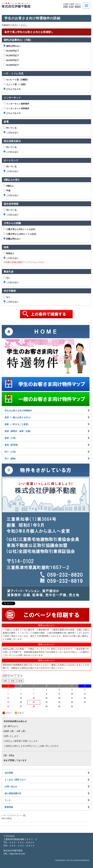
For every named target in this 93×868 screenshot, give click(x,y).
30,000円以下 (11, 65)
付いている (10, 128)
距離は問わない (12, 239)
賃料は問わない (12, 46)
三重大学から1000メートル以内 (20, 234)
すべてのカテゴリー (13, 815)
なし (7, 277)
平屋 (7, 190)
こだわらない (11, 132)
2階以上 (9, 186)
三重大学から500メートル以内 (19, 229)
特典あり (9, 253)
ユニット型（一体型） (15, 84)
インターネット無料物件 (16, 104)
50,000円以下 (11, 55)
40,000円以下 (11, 60)
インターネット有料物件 (16, 108)
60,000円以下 (11, 51)
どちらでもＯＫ (12, 89)
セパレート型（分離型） (16, 79)
